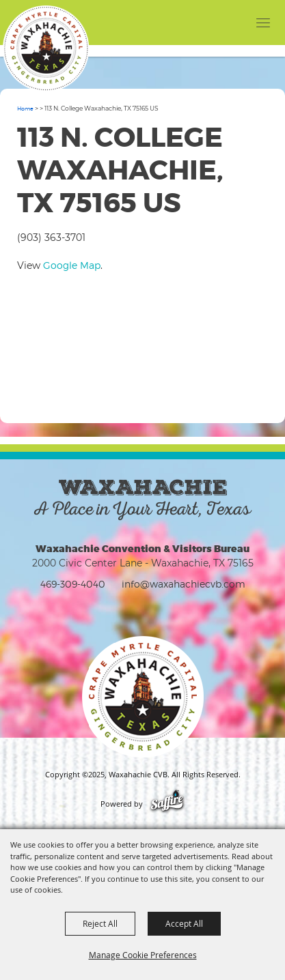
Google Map (72, 265)
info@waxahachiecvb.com (184, 584)
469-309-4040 (73, 584)
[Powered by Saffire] (167, 804)
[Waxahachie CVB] (46, 48)
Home (25, 109)
